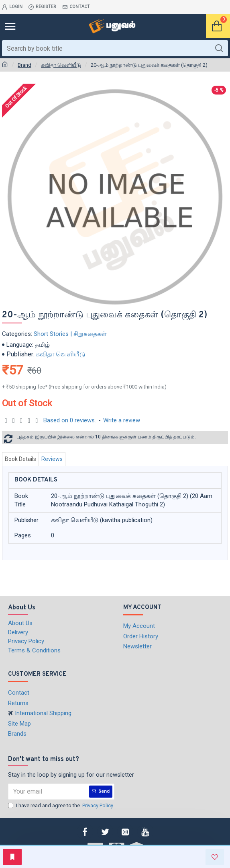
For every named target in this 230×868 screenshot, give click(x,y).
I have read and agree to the (61, 806)
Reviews (52, 459)
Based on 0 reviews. (70, 420)
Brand (24, 65)
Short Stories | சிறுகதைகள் (70, 334)
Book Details (20, 459)
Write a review (122, 420)
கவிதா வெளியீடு (61, 65)
